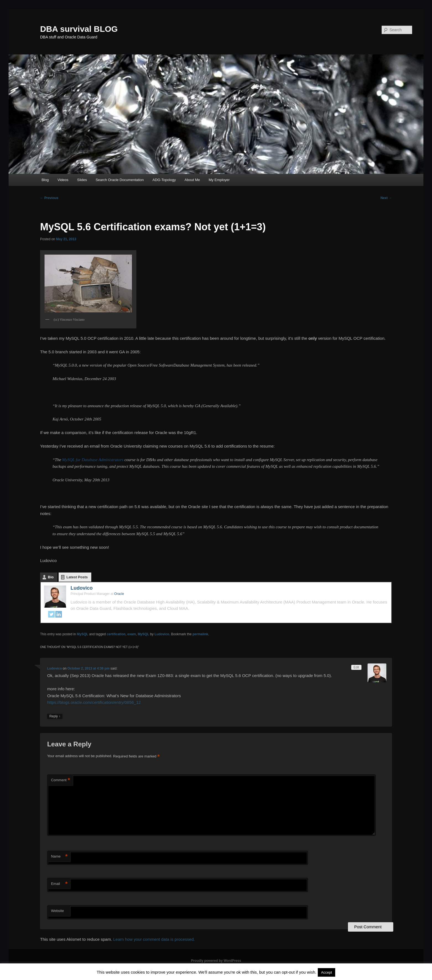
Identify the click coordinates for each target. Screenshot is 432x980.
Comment (60, 780)
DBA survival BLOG (79, 29)
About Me (192, 180)
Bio (51, 577)
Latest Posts (77, 577)
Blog (45, 180)
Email (59, 884)
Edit (356, 667)
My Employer (219, 180)
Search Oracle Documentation (120, 180)
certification (116, 634)
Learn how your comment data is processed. (154, 939)
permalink (200, 634)
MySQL (83, 634)
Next (386, 198)
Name (59, 857)
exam (132, 634)
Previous (49, 198)
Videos (63, 180)
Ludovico (82, 588)
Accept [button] (327, 972)
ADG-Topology (164, 180)
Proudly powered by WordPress (216, 961)
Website (57, 911)
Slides (82, 180)
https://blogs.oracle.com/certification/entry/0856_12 (94, 702)
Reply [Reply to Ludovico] (55, 716)
